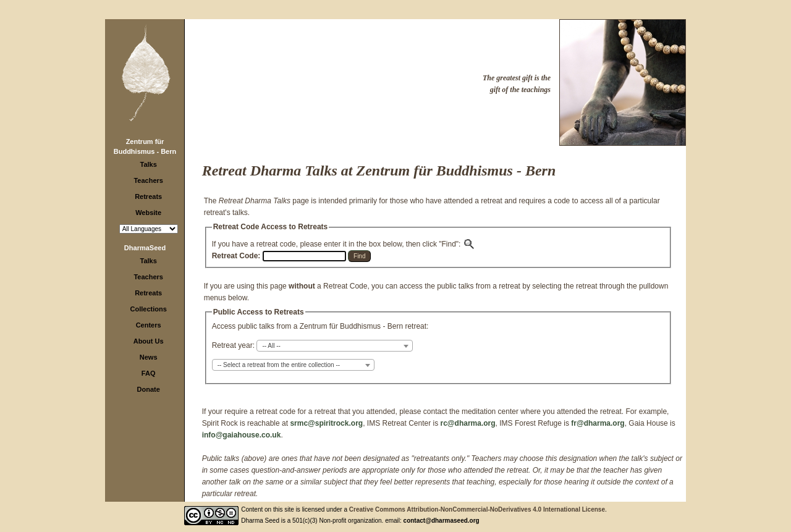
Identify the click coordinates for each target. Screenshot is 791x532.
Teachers (148, 180)
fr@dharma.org (598, 423)
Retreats (148, 196)
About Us (149, 341)
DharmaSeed (145, 248)
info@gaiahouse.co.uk (242, 435)
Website (148, 213)
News (149, 357)
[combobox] (335, 346)
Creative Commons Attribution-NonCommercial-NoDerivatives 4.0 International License (477, 509)
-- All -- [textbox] (271, 346)
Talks (149, 164)
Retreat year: (233, 345)
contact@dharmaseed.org (442, 521)
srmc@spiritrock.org (326, 423)
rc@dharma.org (468, 423)
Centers (149, 325)
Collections (149, 309)
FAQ (149, 373)
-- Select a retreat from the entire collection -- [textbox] (279, 365)
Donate (149, 389)
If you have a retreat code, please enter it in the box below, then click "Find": (344, 244)
